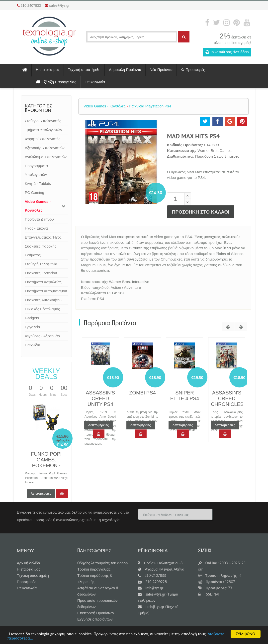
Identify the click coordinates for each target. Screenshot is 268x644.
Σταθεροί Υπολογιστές (43, 121)
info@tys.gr (151, 588)
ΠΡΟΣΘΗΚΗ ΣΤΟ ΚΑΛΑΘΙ (201, 212)
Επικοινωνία (95, 82)
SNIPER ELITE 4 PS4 (185, 396)
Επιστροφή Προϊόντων (96, 613)
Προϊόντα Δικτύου (39, 219)
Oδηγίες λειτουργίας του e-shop (102, 563)
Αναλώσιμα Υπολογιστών (46, 157)
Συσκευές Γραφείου (41, 273)
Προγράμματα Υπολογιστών (37, 170)
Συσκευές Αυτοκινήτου (43, 300)
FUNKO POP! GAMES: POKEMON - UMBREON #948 (46, 463)
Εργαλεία (33, 327)
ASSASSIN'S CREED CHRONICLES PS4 (227, 401)
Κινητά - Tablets (38, 183)
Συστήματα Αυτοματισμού (46, 291)
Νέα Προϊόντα (161, 70)
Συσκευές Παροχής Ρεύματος (41, 251)
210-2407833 (152, 575)
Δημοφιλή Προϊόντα (125, 70)
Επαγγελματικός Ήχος (43, 237)
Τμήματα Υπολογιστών (44, 130)
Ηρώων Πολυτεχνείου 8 (160, 563)
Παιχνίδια (33, 345)
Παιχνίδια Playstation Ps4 (149, 106)
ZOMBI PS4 (142, 393)
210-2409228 (152, 582)
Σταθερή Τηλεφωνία (41, 264)
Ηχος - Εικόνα (36, 228)
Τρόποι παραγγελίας (94, 569)
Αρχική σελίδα (29, 563)
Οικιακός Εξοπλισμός (43, 309)
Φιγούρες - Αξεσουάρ (43, 336)
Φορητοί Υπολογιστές (43, 139)
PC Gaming (35, 192)
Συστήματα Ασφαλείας (43, 282)
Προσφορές (193, 70)
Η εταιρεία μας (48, 70)
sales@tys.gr (59, 5)
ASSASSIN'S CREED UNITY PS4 (100, 398)
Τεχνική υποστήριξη (84, 70)
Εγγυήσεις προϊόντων (95, 619)
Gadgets (32, 318)
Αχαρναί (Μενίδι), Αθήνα (161, 569)
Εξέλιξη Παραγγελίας (56, 82)
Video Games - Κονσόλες (38, 206)
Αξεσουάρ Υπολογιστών (45, 148)
